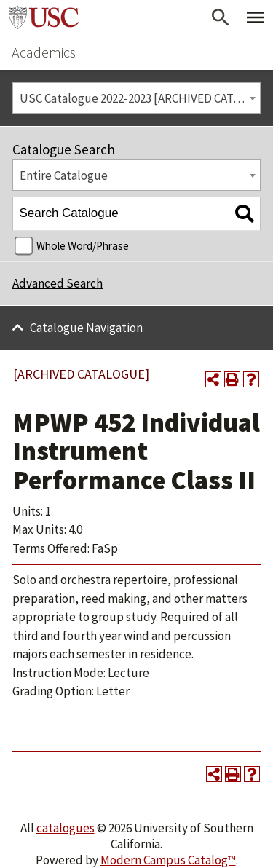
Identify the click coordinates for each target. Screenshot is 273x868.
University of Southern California (44, 17)
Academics (44, 52)
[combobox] (136, 98)
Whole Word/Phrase (83, 246)
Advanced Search (58, 283)
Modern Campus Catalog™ (168, 860)
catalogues (66, 828)
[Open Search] (221, 17)
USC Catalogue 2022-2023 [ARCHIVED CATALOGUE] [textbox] (140, 98)
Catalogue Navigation (86, 328)
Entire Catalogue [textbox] (64, 175)
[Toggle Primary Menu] (256, 17)
